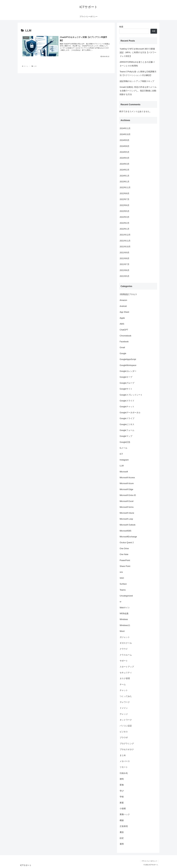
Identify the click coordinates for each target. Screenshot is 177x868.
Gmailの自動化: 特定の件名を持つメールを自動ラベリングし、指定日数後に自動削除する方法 (138, 91)
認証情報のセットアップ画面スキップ (137, 81)
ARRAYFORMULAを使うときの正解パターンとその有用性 (137, 64)
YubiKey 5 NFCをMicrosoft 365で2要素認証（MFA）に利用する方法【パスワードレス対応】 (138, 53)
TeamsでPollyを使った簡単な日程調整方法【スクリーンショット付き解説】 (138, 73)
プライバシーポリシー (149, 861)
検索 (121, 27)
